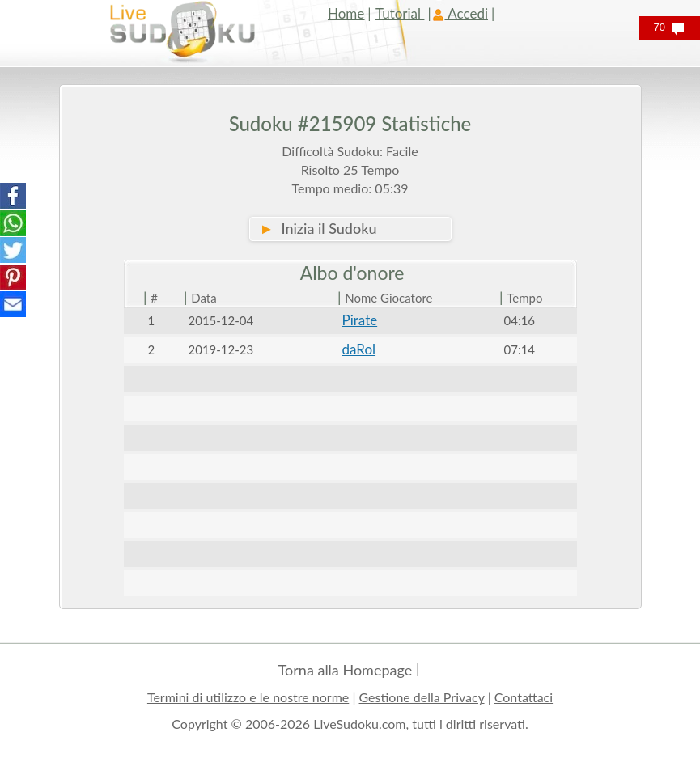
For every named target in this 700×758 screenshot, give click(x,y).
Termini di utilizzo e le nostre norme (248, 697)
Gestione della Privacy (422, 697)
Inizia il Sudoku (318, 228)
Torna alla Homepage (346, 670)
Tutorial (400, 13)
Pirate (360, 320)
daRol (359, 349)
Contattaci (524, 697)
